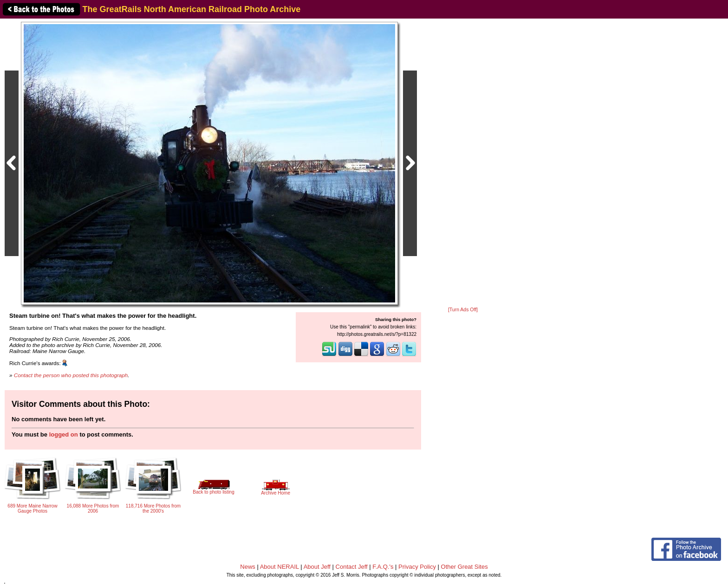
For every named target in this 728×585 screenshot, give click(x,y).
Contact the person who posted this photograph (71, 375)
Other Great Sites (465, 567)
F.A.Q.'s (383, 567)
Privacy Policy (417, 567)
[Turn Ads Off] (463, 310)
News (248, 567)
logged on (64, 434)
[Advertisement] (463, 163)
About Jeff (317, 567)
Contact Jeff (352, 567)
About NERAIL (279, 567)
